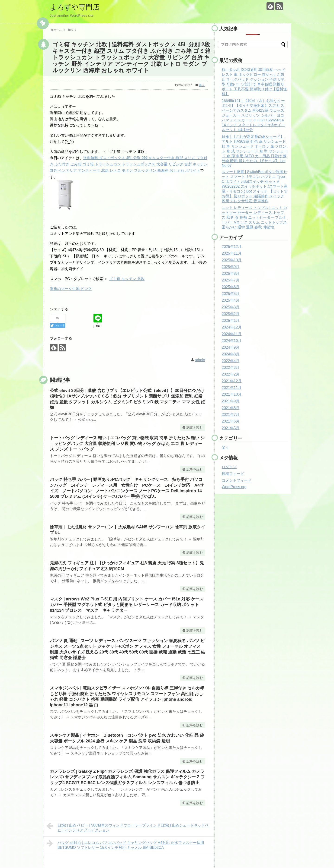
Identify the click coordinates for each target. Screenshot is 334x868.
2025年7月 (231, 280)
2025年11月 (232, 253)
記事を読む (195, 428)
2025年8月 (231, 273)
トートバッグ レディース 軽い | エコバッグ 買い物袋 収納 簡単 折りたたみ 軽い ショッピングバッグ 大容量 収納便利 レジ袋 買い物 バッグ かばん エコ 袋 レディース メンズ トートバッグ (127, 443)
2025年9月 (231, 267)
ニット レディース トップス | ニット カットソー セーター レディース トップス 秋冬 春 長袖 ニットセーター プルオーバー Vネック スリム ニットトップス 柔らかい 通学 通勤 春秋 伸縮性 (254, 217)
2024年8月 (231, 354)
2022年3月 (231, 368)
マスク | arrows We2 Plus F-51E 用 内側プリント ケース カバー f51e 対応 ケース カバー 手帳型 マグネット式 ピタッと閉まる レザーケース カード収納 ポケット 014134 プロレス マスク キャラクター (127, 605)
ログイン (229, 467)
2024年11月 (232, 334)
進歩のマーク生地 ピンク (71, 289)
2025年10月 (232, 260)
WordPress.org (234, 487)
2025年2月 (231, 314)
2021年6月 (231, 421)
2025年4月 (231, 300)
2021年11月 (232, 388)
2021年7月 (231, 415)
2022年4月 (231, 361)
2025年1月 (231, 320)
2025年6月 (231, 287)
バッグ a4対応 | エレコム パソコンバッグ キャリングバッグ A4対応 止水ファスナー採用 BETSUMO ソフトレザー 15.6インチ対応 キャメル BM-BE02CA (125, 844)
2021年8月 (231, 408)
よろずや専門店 (75, 7)
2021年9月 (231, 401)
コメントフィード (237, 480)
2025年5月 (231, 294)
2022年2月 (231, 374)
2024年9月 (231, 347)
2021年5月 (231, 428)
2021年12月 (232, 381)
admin (200, 360)
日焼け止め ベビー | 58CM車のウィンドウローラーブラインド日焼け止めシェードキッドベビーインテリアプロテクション (128, 827)
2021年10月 (232, 394)
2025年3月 (231, 307)
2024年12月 (232, 327)
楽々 (202, 85)
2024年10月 (232, 341)
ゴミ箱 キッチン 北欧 (127, 279)
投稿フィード (233, 474)
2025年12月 (232, 247)
